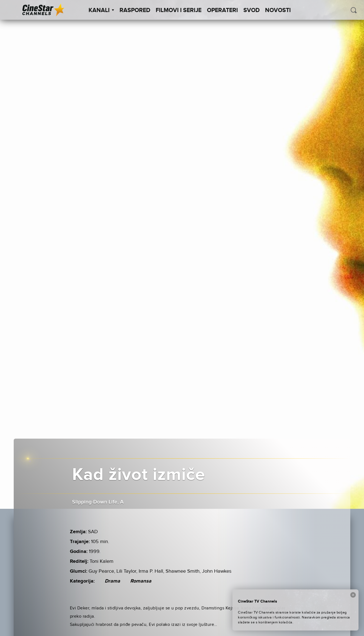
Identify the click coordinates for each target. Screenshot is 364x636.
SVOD (251, 10)
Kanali (101, 10)
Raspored (135, 10)
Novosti (278, 10)
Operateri (222, 10)
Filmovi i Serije (179, 10)
